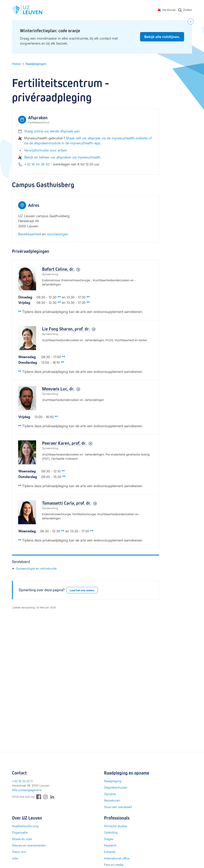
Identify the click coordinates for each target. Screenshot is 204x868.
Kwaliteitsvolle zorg (25, 826)
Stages (109, 839)
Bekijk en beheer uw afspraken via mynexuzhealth (62, 157)
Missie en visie (22, 839)
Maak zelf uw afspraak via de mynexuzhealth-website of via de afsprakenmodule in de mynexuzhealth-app (88, 140)
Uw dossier (169, 10)
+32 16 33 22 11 (22, 781)
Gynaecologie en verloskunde (36, 568)
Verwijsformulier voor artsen (46, 150)
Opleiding (111, 832)
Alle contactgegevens (27, 790)
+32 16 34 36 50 (37, 164)
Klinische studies (116, 826)
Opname (110, 794)
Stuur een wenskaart (118, 807)
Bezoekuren (112, 800)
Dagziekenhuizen (116, 787)
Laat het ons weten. (82, 590)
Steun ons (19, 852)
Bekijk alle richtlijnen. (162, 37)
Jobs (15, 858)
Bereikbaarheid (30, 234)
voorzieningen (58, 234)
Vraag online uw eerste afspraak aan (52, 131)
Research (110, 845)
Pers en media (114, 865)
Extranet (110, 852)
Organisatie (20, 832)
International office (117, 858)
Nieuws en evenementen (29, 845)
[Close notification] (191, 22)
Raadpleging (113, 781)
